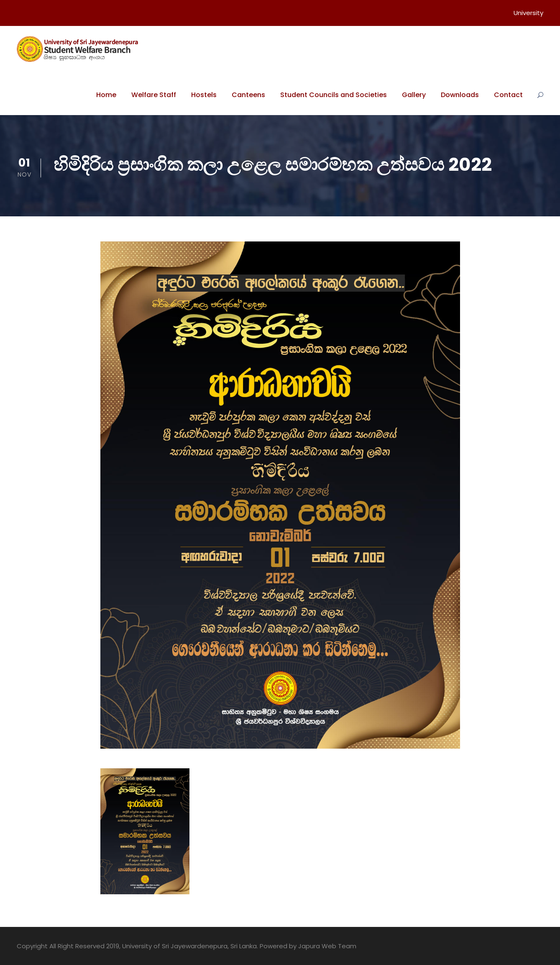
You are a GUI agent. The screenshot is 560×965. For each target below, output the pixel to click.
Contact (508, 95)
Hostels (204, 95)
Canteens (248, 95)
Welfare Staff (154, 95)
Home (106, 95)
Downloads (460, 95)
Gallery (414, 95)
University (528, 13)
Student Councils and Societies (334, 95)
